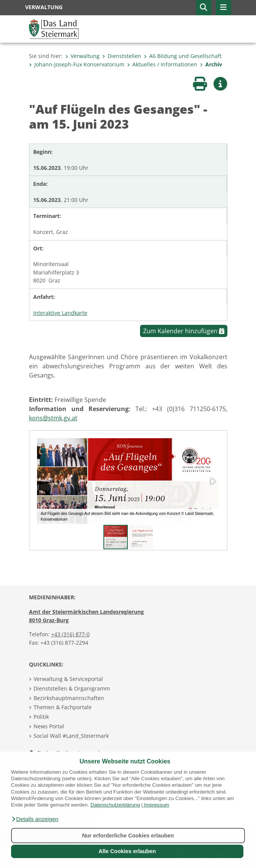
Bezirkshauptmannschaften (69, 698)
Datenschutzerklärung (115, 805)
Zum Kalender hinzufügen (184, 331)
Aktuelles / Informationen (162, 64)
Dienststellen (122, 56)
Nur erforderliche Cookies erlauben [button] (128, 836)
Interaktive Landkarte (60, 313)
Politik (41, 717)
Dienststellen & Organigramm (72, 688)
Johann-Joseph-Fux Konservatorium (77, 64)
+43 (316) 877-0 (70, 634)
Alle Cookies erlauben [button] (127, 851)
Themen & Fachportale (63, 707)
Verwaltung (82, 56)
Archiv (211, 64)
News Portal (49, 726)
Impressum (157, 805)
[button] (35, 819)
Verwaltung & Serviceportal (68, 679)
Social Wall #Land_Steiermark (71, 736)
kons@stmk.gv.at (53, 418)
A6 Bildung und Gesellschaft (183, 56)
